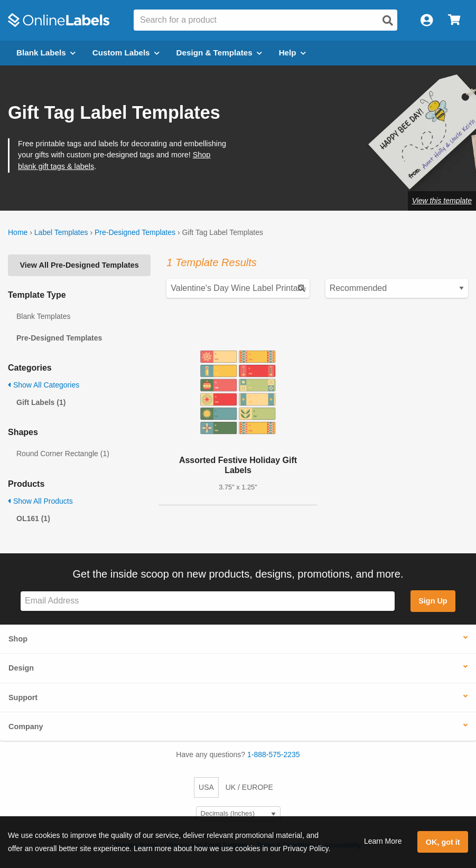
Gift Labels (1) (41, 402)
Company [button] (26, 727)
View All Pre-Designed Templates (80, 265)
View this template (442, 201)
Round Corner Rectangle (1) (63, 454)
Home (18, 232)
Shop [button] (18, 639)
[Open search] (388, 21)
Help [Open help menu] (292, 53)
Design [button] (21, 668)
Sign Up (433, 601)
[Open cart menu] (454, 20)
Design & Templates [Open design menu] (219, 53)
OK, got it (443, 842)
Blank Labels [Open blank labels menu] (46, 53)
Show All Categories (44, 385)
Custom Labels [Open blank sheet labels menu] (126, 53)
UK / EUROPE (249, 787)
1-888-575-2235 (274, 754)
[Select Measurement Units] (238, 814)
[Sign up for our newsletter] (208, 601)
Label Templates (61, 232)
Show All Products (40, 501)
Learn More (383, 841)
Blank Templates (43, 316)
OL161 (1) (33, 518)
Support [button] (23, 697)
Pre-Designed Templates (135, 232)
